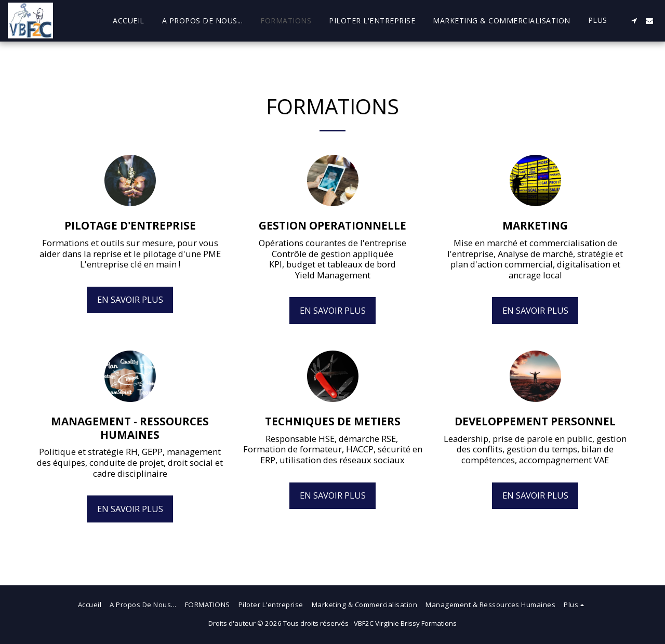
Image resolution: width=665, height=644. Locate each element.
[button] (634, 21)
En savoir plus (130, 299)
